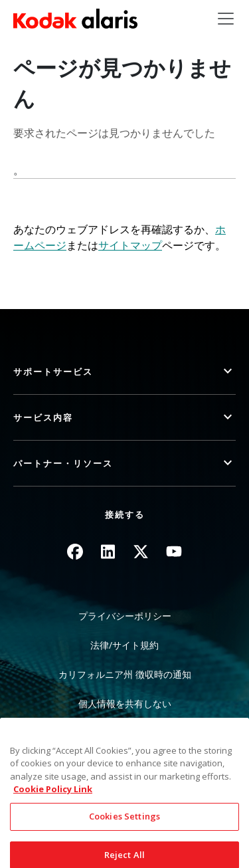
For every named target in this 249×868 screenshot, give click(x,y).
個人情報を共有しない (125, 704)
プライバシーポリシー (125, 616)
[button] (124, 372)
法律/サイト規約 (124, 645)
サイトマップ (130, 245)
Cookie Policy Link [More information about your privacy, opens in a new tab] (53, 801)
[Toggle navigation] (226, 19)
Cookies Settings (124, 827)
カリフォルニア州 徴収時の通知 (125, 674)
